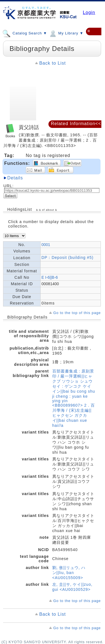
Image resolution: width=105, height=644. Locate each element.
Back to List (53, 63)
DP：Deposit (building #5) (67, 257)
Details (15, 178)
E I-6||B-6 (50, 277)
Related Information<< (76, 124)
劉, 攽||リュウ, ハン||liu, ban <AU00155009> (69, 573)
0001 (46, 245)
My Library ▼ (66, 33)
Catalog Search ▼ (25, 33)
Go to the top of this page (77, 313)
